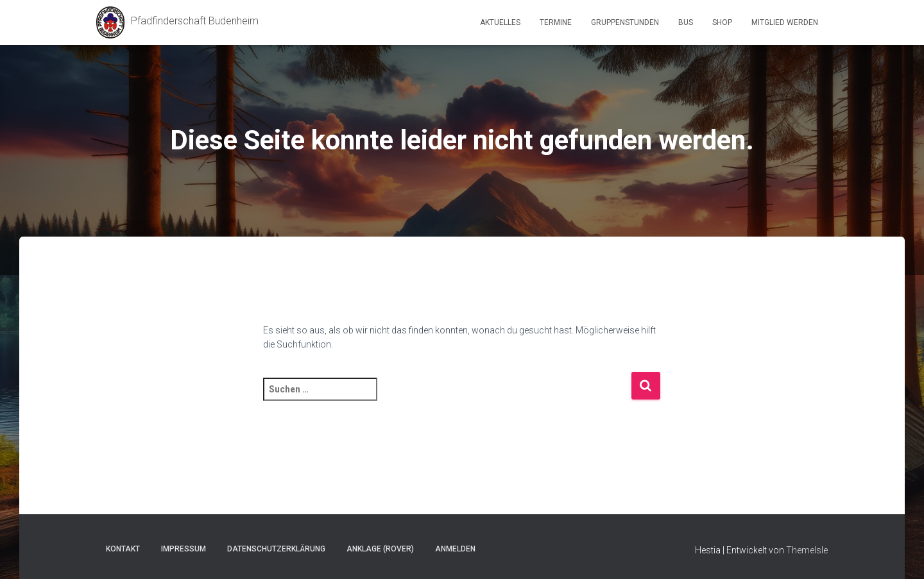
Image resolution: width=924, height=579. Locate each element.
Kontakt (123, 549)
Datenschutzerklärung (276, 549)
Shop (722, 22)
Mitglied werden (785, 22)
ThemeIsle (807, 550)
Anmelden (455, 549)
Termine (556, 22)
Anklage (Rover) (380, 549)
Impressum (184, 549)
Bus (686, 22)
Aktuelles (500, 22)
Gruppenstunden (625, 22)
